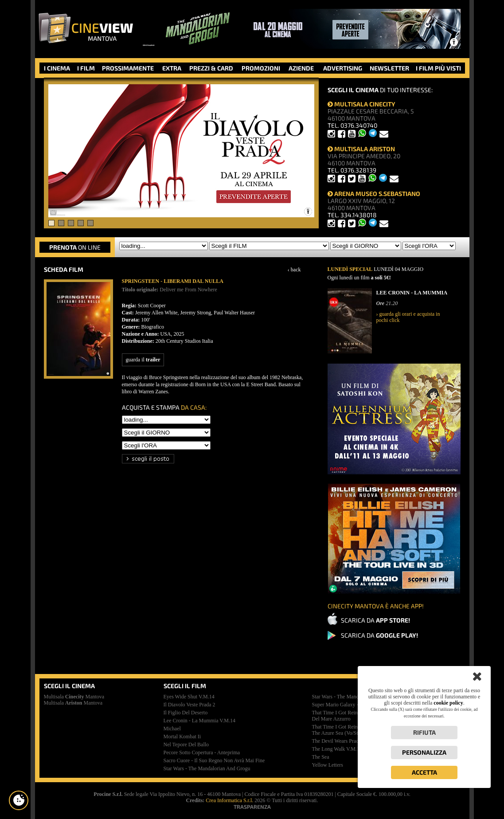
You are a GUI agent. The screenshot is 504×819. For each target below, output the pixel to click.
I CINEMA (57, 68)
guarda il (143, 360)
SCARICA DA (375, 620)
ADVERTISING (343, 68)
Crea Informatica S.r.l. (229, 800)
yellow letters (328, 765)
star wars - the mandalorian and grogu (207, 768)
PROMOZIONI (261, 68)
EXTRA (172, 68)
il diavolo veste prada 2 (189, 705)
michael (172, 729)
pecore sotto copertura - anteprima (202, 752)
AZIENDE (301, 68)
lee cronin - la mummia (200, 721)
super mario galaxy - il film (343, 705)
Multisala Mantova (74, 697)
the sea (321, 757)
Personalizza (424, 752)
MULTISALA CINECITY (361, 104)
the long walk (337, 749)
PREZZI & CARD (211, 68)
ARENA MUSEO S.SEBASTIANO (374, 194)
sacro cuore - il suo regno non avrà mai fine (214, 760)
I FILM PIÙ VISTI (438, 68)
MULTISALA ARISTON (361, 149)
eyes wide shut (189, 697)
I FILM (86, 68)
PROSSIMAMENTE (128, 68)
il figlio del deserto (186, 713)
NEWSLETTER (389, 68)
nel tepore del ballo (186, 745)
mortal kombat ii (182, 737)
